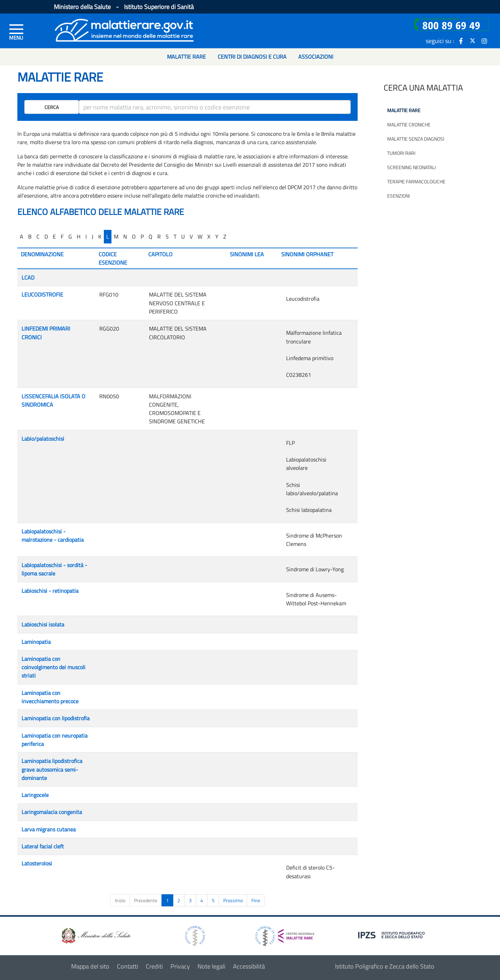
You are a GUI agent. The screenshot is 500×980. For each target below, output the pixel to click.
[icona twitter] (473, 41)
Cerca (52, 107)
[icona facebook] (461, 41)
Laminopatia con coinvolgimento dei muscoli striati (53, 667)
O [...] (134, 236)
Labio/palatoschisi (43, 439)
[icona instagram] (484, 41)
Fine (256, 900)
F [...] (62, 236)
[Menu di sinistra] (16, 32)
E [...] (54, 236)
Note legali (211, 966)
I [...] (86, 236)
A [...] (22, 236)
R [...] (159, 236)
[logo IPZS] (392, 935)
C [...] (38, 236)
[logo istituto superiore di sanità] (194, 935)
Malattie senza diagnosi (416, 139)
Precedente (146, 900)
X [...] (209, 236)
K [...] (100, 236)
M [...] (116, 236)
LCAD (28, 277)
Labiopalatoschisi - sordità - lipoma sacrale (54, 569)
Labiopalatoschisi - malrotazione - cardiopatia (53, 535)
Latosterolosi (37, 863)
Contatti (128, 966)
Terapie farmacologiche (416, 181)
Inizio (120, 900)
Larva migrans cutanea (49, 829)
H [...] (79, 236)
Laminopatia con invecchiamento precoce (50, 697)
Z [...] (225, 236)
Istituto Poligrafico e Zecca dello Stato (385, 966)
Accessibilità (249, 966)
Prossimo (233, 900)
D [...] (46, 236)
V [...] (191, 236)
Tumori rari (401, 153)
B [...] (30, 236)
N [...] (125, 236)
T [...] (175, 236)
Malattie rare (404, 110)
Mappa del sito (90, 966)
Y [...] (217, 236)
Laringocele (35, 795)
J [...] (93, 236)
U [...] (183, 236)
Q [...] (151, 236)
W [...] (200, 236)
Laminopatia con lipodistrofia (56, 718)
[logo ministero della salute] (95, 935)
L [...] (108, 236)
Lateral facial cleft (43, 846)
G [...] (70, 236)
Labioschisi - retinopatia (50, 591)
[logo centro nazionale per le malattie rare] (285, 934)
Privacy (180, 966)
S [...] (167, 236)
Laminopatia (36, 642)
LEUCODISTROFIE (42, 294)
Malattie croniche (409, 124)
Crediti (154, 966)
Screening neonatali (411, 167)
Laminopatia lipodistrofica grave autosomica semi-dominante (52, 769)
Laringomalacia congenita (52, 812)
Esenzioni (398, 196)
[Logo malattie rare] (124, 29)
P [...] (142, 236)
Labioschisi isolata (43, 624)
